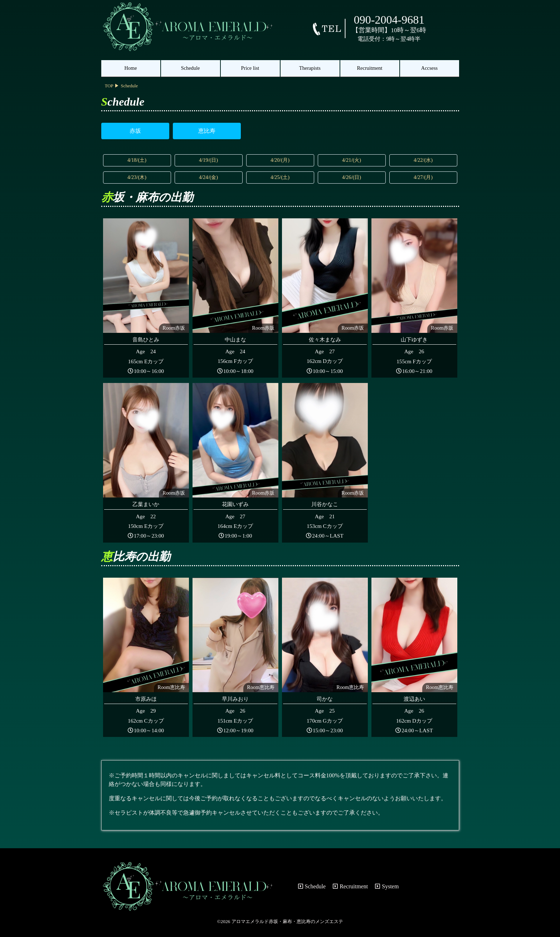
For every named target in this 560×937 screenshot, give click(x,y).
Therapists (310, 68)
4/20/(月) (280, 160)
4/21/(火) (352, 160)
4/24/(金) (208, 177)
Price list (250, 68)
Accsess (429, 68)
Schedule (191, 68)
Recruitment (369, 68)
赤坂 (135, 131)
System (387, 886)
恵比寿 (207, 131)
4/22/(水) (423, 160)
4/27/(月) (423, 177)
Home (130, 68)
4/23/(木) (137, 177)
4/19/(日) (208, 160)
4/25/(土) (280, 177)
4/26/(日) (352, 177)
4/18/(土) (137, 160)
